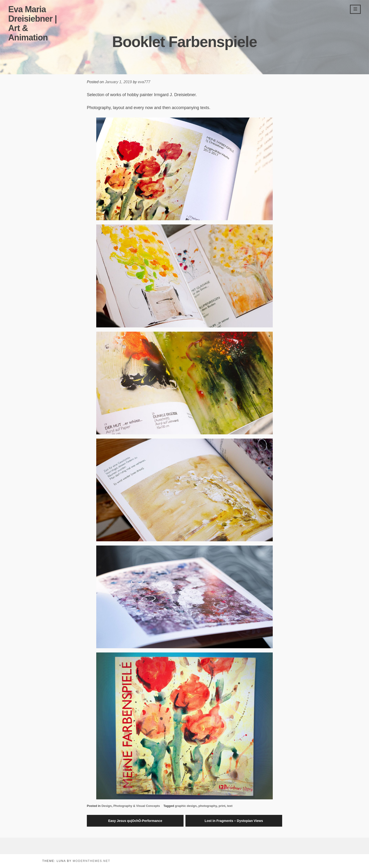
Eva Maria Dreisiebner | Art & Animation (32, 23)
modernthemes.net (91, 861)
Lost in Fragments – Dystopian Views (234, 821)
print (222, 806)
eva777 (144, 82)
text (230, 806)
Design (106, 806)
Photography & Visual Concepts (137, 806)
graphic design (186, 806)
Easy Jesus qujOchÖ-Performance (135, 821)
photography (208, 806)
